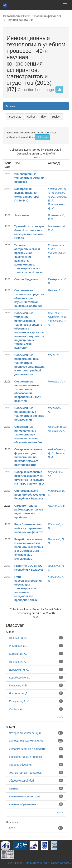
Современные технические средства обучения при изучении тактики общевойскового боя (29, 298)
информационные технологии (28, 749)
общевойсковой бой (21, 781)
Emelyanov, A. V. (19, 701)
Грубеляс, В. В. (57, 317)
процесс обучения (20, 765)
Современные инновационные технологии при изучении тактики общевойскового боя (28, 434)
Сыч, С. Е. (54, 313)
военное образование (23, 804)
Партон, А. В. (57, 506)
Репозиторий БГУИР (17, 16)
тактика (14, 789)
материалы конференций (25, 733)
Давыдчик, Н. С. (19, 670)
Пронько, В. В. (57, 427)
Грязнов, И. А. (57, 431)
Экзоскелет (22, 215)
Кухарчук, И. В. (18, 685)
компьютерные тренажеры (26, 773)
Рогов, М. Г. (55, 355)
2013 (12, 828)
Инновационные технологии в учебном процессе (29, 178)
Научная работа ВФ (20, 20)
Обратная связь (61, 863)
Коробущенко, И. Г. (21, 678)
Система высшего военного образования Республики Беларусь (30, 495)
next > (36, 157)
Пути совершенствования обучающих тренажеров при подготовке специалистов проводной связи (28, 588)
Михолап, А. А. (57, 382)
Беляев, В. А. (56, 290)
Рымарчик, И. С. (19, 646)
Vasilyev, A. (16, 709)
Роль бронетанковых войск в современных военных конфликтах (29, 528)
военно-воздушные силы (24, 796)
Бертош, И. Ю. (18, 654)
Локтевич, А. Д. (18, 693)
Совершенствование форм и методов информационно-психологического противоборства (28, 457)
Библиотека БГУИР (37, 863)
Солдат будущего (26, 279)
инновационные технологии (26, 741)
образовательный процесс (25, 757)
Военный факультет (48, 16)
